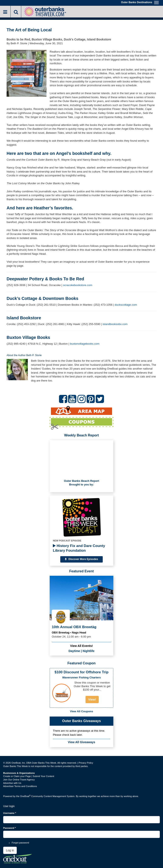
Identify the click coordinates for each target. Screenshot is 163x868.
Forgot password (20, 843)
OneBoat (25, 796)
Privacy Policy (86, 763)
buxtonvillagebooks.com (85, 344)
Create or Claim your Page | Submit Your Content (29, 776)
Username (10, 813)
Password (9, 828)
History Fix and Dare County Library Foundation (79, 548)
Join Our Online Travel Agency (19, 780)
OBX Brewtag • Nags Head (69, 633)
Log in (10, 850)
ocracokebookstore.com (77, 285)
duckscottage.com (126, 305)
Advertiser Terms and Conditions (20, 786)
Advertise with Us (12, 783)
